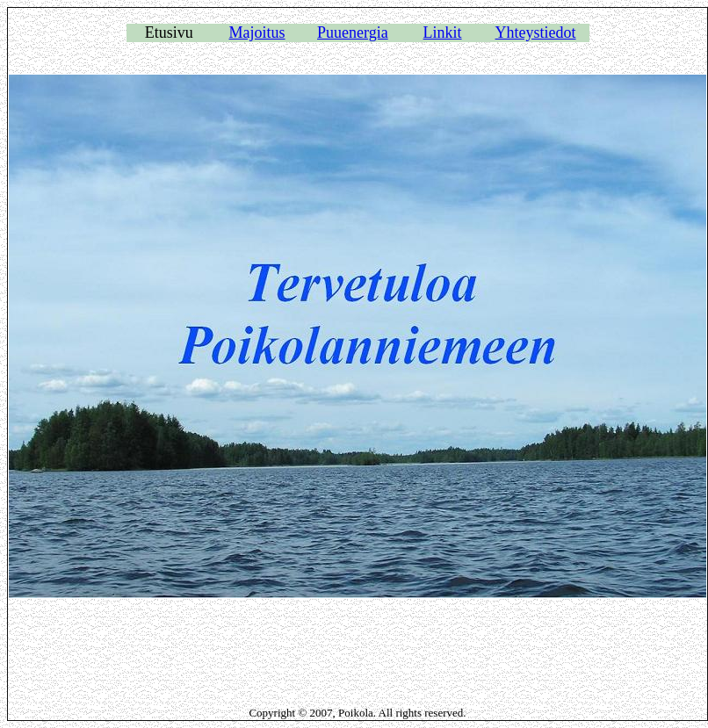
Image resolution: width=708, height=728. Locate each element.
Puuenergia (353, 32)
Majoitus (257, 32)
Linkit (443, 32)
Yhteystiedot (536, 32)
